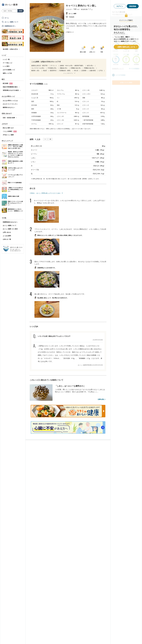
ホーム (7, 18)
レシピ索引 (6, 66)
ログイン (120, 6)
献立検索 (8, 83)
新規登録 (133, 6)
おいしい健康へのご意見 (10, 229)
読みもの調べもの (8, 128)
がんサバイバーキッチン (10, 104)
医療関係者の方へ (10, 26)
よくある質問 (7, 236)
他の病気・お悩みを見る (10, 49)
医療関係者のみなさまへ (10, 222)
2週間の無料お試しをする (126, 47)
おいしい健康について (12, 22)
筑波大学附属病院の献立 (10, 87)
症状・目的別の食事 (9, 118)
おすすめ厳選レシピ (9, 70)
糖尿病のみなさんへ (9, 107)
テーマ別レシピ (8, 63)
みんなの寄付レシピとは (10, 101)
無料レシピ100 (7, 73)
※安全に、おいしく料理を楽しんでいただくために (45, 193)
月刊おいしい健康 (8, 135)
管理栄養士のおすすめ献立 (11, 90)
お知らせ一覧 (7, 239)
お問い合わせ (7, 232)
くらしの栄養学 (10, 131)
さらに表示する (68, 73)
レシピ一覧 (6, 59)
